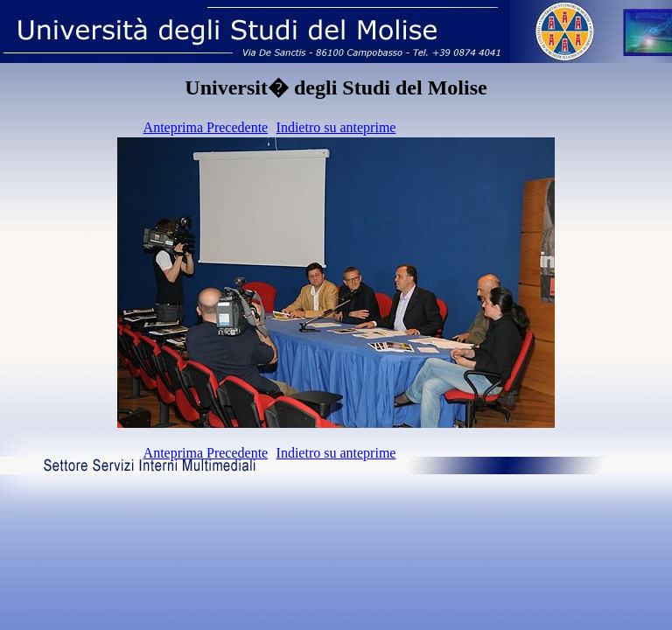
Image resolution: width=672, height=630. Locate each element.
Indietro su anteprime (336, 127)
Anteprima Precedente (206, 127)
